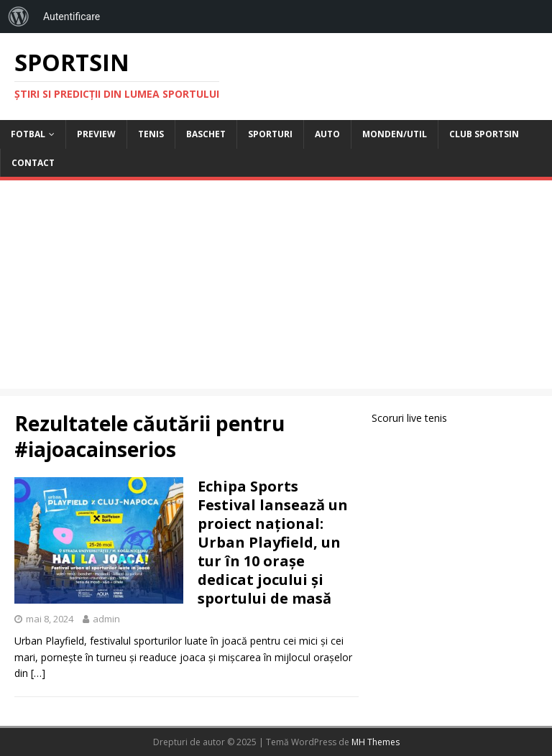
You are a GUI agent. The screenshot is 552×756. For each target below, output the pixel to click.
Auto (327, 134)
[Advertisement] (276, 288)
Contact (33, 163)
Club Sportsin (484, 134)
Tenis (151, 134)
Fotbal (28, 134)
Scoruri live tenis (409, 418)
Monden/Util (395, 134)
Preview (96, 134)
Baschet (206, 134)
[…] (38, 673)
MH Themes (376, 742)
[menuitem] (19, 17)
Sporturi (270, 134)
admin (106, 619)
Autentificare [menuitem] (72, 17)
